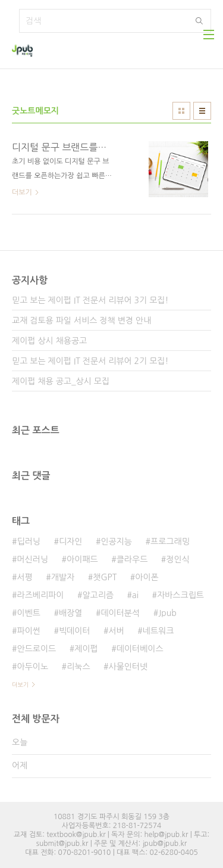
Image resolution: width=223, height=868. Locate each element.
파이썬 (28, 631)
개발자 (63, 577)
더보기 (20, 685)
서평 (24, 577)
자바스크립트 (180, 595)
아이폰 (147, 577)
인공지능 (116, 542)
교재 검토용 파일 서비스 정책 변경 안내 (81, 321)
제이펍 (86, 649)
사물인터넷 (128, 667)
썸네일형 (181, 111)
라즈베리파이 (40, 595)
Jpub (167, 613)
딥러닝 (28, 542)
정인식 (178, 559)
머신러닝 (32, 559)
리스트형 (202, 111)
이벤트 (28, 613)
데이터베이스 (140, 649)
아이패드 (82, 559)
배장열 (70, 613)
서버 (117, 631)
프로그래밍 (170, 542)
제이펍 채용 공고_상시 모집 (61, 381)
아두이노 (32, 667)
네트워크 (158, 631)
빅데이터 (75, 631)
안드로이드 (36, 649)
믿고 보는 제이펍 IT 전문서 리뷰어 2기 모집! (90, 361)
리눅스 (78, 667)
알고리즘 (98, 595)
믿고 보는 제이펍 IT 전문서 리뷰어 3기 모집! (90, 300)
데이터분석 (120, 613)
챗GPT (105, 577)
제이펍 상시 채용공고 (49, 341)
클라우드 (132, 559)
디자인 (70, 542)
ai (135, 595)
